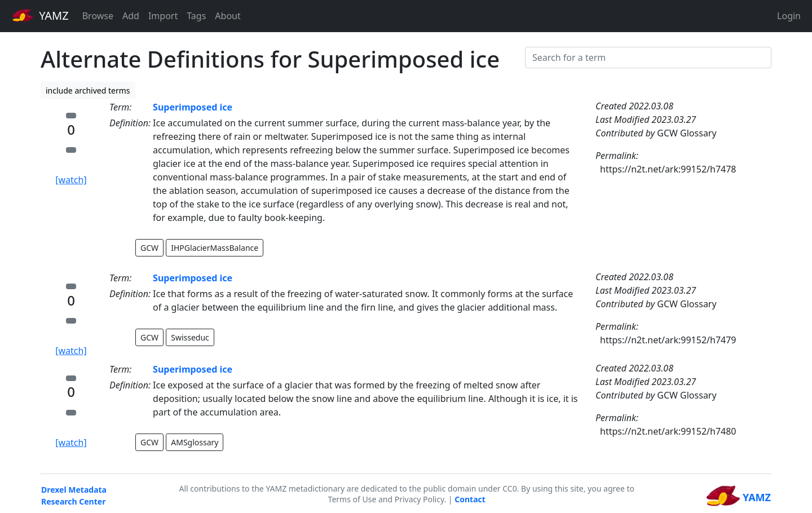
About (228, 16)
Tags (196, 16)
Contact (470, 499)
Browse (98, 16)
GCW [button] (149, 248)
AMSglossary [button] (195, 442)
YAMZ (40, 15)
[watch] (71, 180)
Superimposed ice (193, 107)
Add (131, 16)
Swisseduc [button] (190, 337)
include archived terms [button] (88, 90)
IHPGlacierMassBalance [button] (215, 248)
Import (163, 16)
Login (789, 16)
